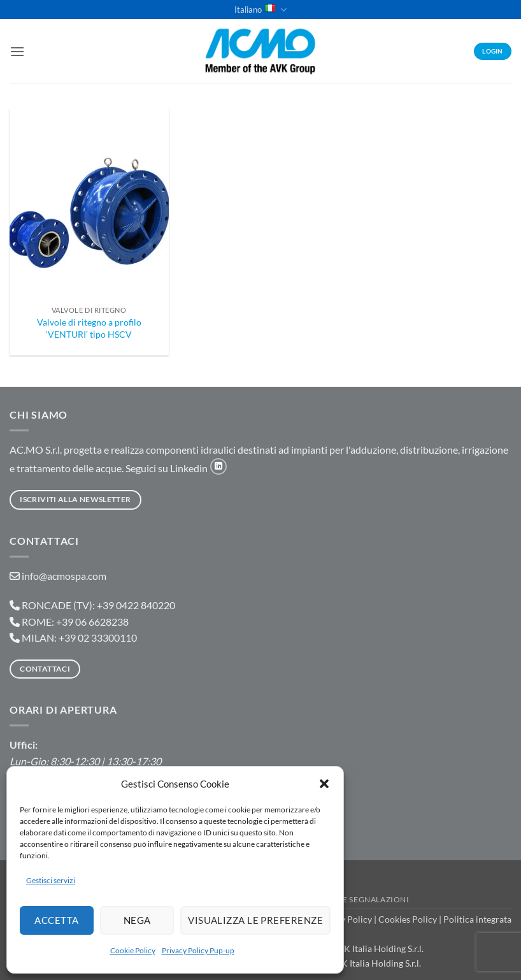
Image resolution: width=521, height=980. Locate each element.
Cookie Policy (133, 950)
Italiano (260, 10)
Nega (138, 920)
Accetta (57, 920)
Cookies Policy (408, 919)
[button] (324, 784)
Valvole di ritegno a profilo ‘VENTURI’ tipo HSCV (89, 328)
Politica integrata (477, 919)
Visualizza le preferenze (256, 920)
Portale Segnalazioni (360, 899)
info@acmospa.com (64, 576)
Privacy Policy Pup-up (198, 950)
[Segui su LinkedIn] (218, 466)
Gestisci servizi (51, 880)
